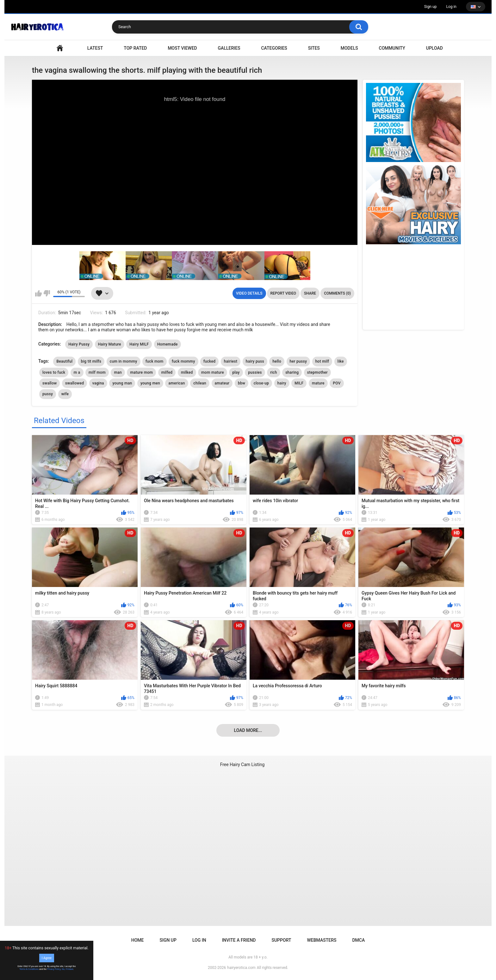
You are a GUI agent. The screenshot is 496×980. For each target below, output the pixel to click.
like (341, 361)
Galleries (229, 48)
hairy (282, 383)
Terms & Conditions (29, 969)
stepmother (317, 372)
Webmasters (322, 940)
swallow (50, 383)
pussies (255, 372)
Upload (434, 48)
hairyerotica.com (241, 968)
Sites (314, 48)
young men (150, 383)
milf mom (97, 372)
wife (65, 394)
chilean (200, 383)
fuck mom (155, 361)
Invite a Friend (239, 940)
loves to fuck (54, 372)
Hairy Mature (110, 344)
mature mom (141, 372)
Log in (451, 7)
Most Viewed (182, 48)
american (177, 383)
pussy (48, 394)
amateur (222, 383)
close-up (261, 383)
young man (122, 383)
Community (392, 48)
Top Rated (135, 48)
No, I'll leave (68, 969)
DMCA (358, 940)
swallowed (74, 383)
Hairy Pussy (79, 344)
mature (318, 383)
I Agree (47, 958)
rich (273, 372)
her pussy (298, 361)
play (236, 372)
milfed (167, 372)
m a (77, 372)
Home (138, 940)
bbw (242, 383)
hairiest (231, 361)
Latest (95, 48)
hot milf (322, 361)
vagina (98, 383)
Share (310, 293)
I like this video (38, 293)
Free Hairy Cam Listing (242, 765)
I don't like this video (47, 293)
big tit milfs (91, 361)
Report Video (283, 293)
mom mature (213, 372)
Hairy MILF (139, 344)
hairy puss (255, 361)
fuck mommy (183, 361)
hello (277, 361)
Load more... (248, 730)
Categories (274, 48)
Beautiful (64, 361)
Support (281, 940)
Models (349, 48)
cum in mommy (124, 361)
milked (187, 372)
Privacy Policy (54, 969)
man (118, 372)
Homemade (167, 344)
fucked (209, 361)
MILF (299, 383)
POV (337, 383)
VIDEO (60, 48)
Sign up (431, 7)
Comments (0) (337, 293)
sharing (292, 372)
